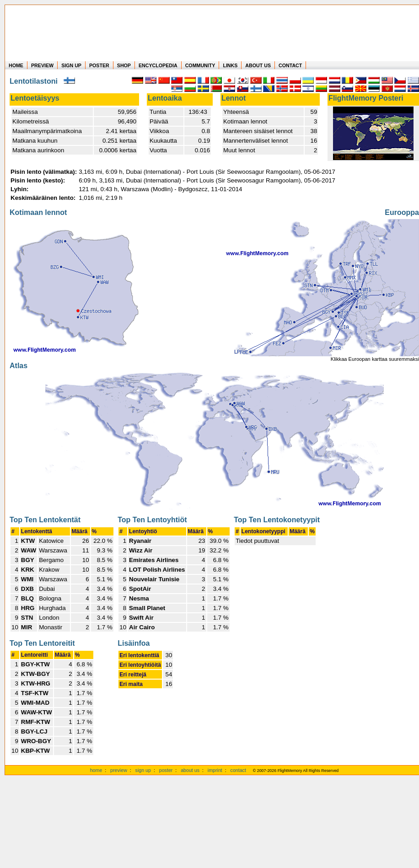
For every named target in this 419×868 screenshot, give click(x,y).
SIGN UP (71, 65)
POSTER (99, 65)
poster (166, 770)
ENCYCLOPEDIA (158, 65)
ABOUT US (258, 65)
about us (190, 770)
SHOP (124, 65)
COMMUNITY (200, 65)
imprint (215, 770)
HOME (16, 65)
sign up (143, 770)
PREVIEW (42, 65)
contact (238, 770)
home (96, 770)
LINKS (230, 65)
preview (119, 770)
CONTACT (290, 65)
